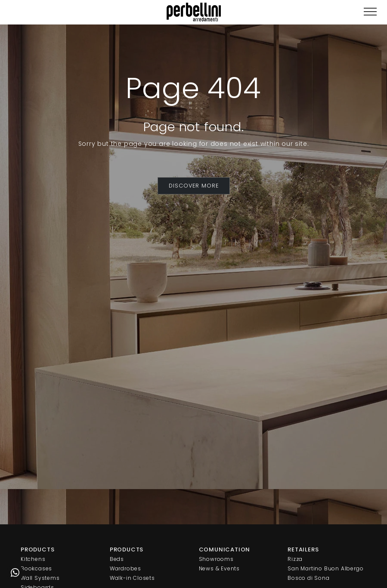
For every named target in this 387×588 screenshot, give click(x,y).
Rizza (295, 559)
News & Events (219, 568)
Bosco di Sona (308, 578)
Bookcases (36, 568)
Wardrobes (125, 568)
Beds (117, 559)
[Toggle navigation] (370, 12)
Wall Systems (40, 578)
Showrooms (216, 559)
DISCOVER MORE (194, 186)
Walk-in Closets (132, 578)
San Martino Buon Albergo (325, 568)
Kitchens (33, 559)
